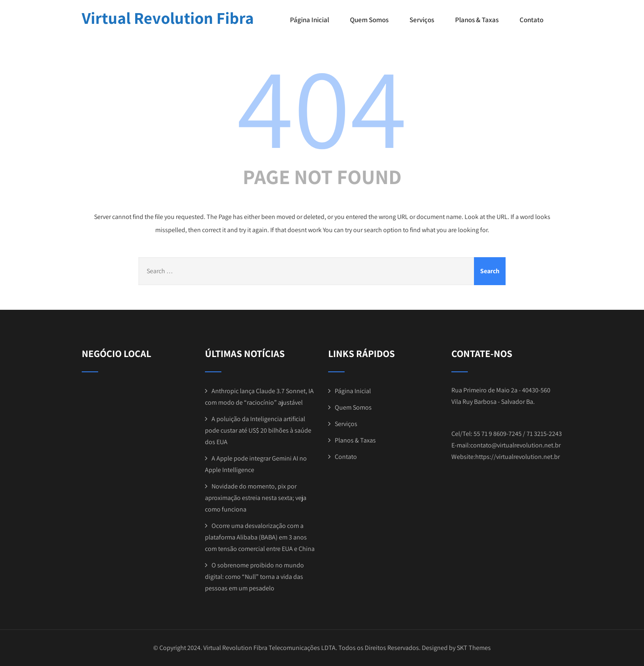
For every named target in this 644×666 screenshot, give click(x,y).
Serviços (422, 20)
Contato (531, 20)
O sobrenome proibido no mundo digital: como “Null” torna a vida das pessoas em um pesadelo (254, 577)
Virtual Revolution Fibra (168, 18)
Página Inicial (309, 20)
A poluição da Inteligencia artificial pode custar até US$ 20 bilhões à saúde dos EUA (258, 430)
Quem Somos (369, 20)
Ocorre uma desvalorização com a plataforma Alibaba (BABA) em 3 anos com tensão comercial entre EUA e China (260, 537)
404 (322, 106)
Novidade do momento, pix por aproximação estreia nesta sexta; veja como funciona (256, 498)
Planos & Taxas (477, 20)
